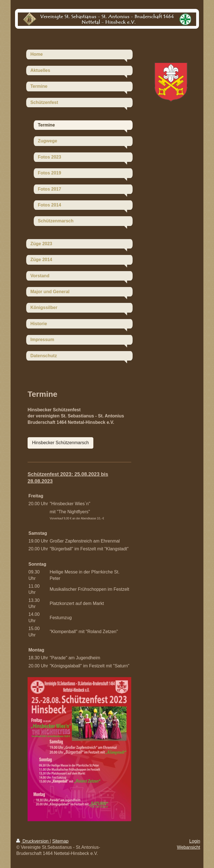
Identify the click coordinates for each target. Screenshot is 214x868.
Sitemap (60, 841)
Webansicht (189, 847)
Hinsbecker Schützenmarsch (60, 443)
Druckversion (33, 841)
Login (195, 841)
